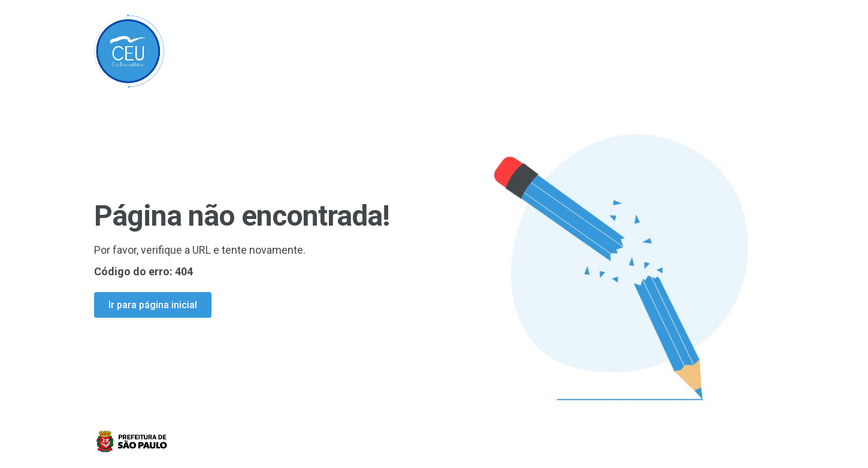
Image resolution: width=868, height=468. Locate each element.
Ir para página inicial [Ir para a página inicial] (153, 305)
